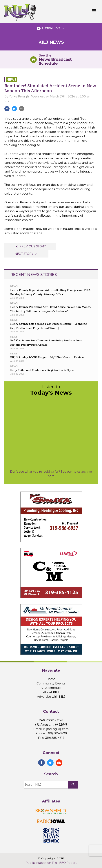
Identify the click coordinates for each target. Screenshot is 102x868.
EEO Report (68, 863)
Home (51, 679)
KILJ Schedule (51, 688)
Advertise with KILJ (51, 697)
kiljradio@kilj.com (56, 729)
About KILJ (51, 692)
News (11, 79)
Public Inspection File (41, 863)
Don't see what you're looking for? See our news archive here (51, 474)
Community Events (51, 683)
